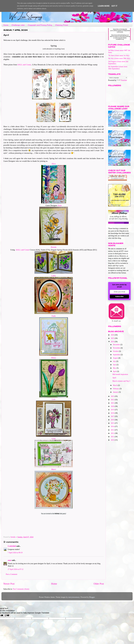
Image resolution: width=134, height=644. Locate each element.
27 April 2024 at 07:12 (16, 569)
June (115, 365)
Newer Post (9, 584)
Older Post (99, 584)
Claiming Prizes (62, 25)
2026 (113, 335)
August (116, 358)
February (116, 389)
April (115, 371)
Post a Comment (12, 574)
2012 (113, 433)
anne (10, 560)
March (115, 385)
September (117, 355)
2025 (113, 338)
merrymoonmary (74, 597)
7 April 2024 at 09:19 (15, 553)
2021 (113, 403)
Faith (54, 316)
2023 (113, 396)
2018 (113, 413)
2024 (113, 342)
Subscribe (119, 297)
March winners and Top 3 (121, 381)
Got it (114, 6)
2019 (113, 410)
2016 (113, 420)
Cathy (54, 276)
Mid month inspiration (120, 374)
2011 (113, 437)
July (115, 361)
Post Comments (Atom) (21, 589)
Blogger (92, 597)
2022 (113, 400)
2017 (113, 416)
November (117, 348)
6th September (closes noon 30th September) (118, 68)
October (116, 351)
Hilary (54, 358)
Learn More (104, 6)
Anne (60, 205)
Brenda (54, 247)
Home (6, 25)
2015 (113, 423)
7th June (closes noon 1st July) (119, 55)
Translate (122, 80)
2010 (113, 440)
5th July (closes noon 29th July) (119, 58)
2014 (113, 426)
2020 (113, 406)
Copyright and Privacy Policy (40, 25)
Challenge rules (18, 25)
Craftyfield (12, 546)
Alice (54, 164)
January (116, 392)
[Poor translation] (7, 616)
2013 (113, 430)
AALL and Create (24, 65)
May (115, 368)
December (117, 345)
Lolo (54, 399)
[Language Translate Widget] (118, 78)
